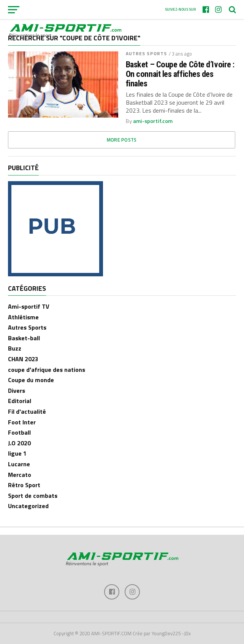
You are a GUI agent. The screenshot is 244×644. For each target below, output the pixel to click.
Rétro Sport (24, 485)
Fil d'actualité (27, 411)
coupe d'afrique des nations (47, 370)
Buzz (15, 348)
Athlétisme (23, 317)
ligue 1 (17, 453)
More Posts (122, 140)
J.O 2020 (19, 443)
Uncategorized (28, 506)
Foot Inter (22, 422)
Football (19, 432)
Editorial (20, 401)
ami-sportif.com (153, 121)
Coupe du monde (31, 380)
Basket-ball (24, 338)
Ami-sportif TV (29, 306)
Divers (17, 391)
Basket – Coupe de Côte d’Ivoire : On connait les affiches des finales (180, 74)
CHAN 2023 (23, 359)
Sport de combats (33, 496)
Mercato (20, 475)
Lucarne (19, 464)
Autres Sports (147, 53)
